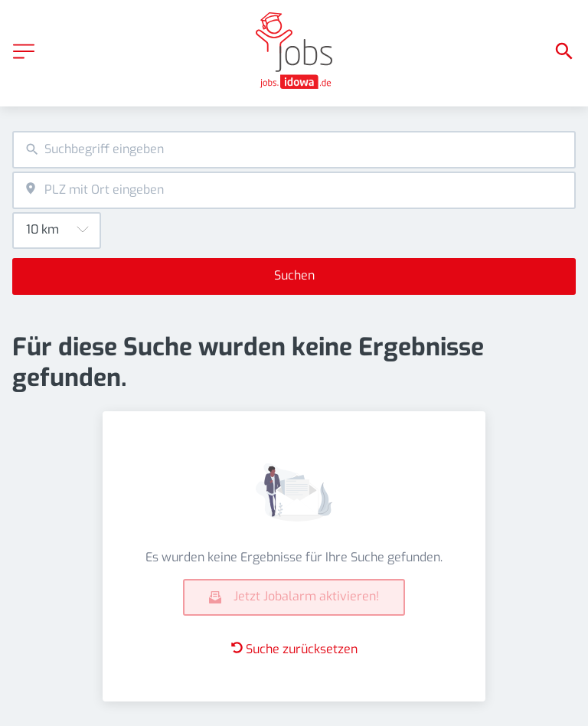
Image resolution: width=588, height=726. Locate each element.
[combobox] (294, 150)
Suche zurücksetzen (294, 649)
